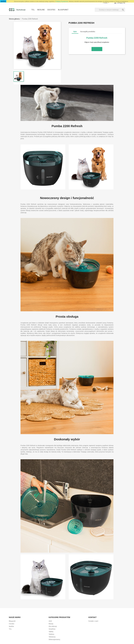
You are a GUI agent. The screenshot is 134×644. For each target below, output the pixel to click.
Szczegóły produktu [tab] (88, 31)
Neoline (41, 10)
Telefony (51, 634)
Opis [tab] (75, 31)
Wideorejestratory (54, 639)
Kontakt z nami (93, 621)
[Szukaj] (110, 10)
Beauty (51, 624)
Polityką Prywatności (62, 1)
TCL (33, 10)
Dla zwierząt (53, 626)
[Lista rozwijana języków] (106, 3)
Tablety (51, 632)
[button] (97, 49)
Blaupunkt (63, 10)
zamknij (3, 1)
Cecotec (51, 10)
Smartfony (52, 629)
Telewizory (52, 637)
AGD (50, 621)
